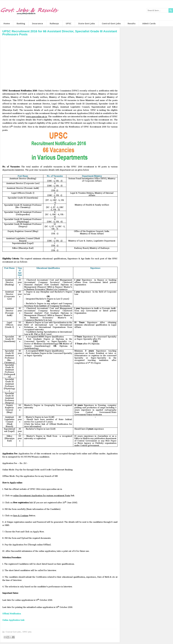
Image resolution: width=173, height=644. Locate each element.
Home (7, 24)
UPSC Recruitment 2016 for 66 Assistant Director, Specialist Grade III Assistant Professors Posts (60, 33)
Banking (21, 24)
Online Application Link (13, 620)
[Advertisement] (60, 65)
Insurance (37, 24)
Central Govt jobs (13, 632)
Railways (54, 24)
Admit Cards (149, 24)
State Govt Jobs (87, 24)
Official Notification (12, 614)
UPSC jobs (27, 632)
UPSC (69, 24)
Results (132, 24)
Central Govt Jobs (111, 24)
